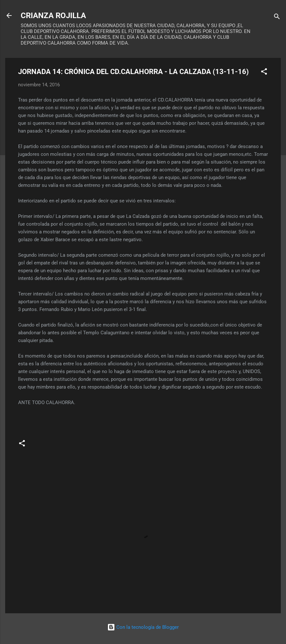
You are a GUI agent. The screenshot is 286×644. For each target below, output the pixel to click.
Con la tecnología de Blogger (143, 627)
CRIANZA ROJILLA (53, 16)
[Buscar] (277, 18)
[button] (264, 73)
